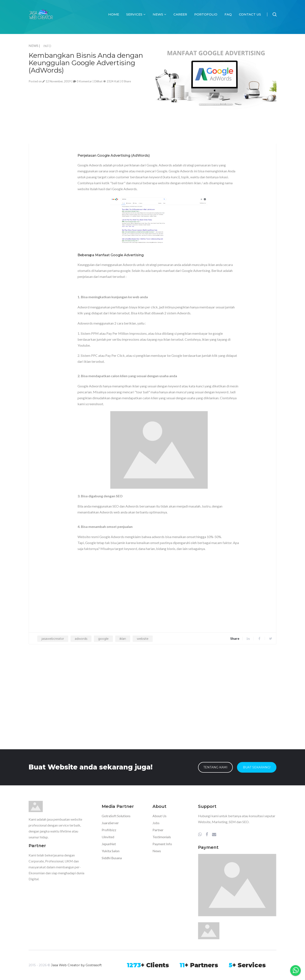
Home (114, 14)
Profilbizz (109, 830)
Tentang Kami (215, 767)
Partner (158, 830)
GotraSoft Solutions (116, 816)
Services (136, 14)
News (159, 14)
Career (180, 14)
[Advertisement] (89, 114)
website (143, 639)
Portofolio (206, 14)
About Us (159, 816)
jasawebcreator (53, 639)
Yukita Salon (111, 851)
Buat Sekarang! (257, 767)
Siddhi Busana (112, 858)
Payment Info (162, 844)
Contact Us (250, 14)
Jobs (156, 823)
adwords (81, 639)
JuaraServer (110, 823)
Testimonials (162, 837)
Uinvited (108, 837)
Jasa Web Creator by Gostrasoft (76, 965)
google (103, 639)
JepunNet (109, 844)
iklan (123, 639)
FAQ (228, 14)
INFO (47, 46)
